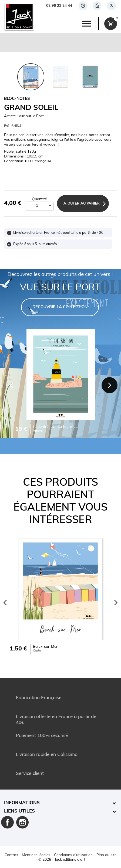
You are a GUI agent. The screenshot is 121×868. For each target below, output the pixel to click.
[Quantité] (39, 206)
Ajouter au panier (82, 204)
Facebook (7, 822)
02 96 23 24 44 (59, 6)
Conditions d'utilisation (73, 855)
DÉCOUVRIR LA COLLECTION (60, 307)
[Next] (110, 385)
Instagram (23, 822)
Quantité (39, 199)
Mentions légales (36, 855)
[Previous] (12, 385)
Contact (11, 855)
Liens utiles (19, 811)
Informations (22, 803)
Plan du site (106, 855)
